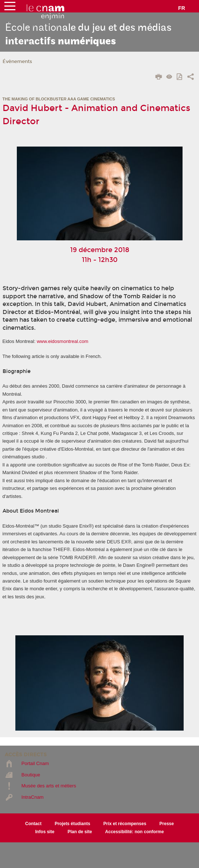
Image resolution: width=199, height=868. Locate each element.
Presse (167, 824)
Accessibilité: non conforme (134, 832)
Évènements (17, 62)
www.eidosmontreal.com (62, 341)
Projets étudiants (72, 824)
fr (182, 8)
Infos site (45, 832)
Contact (33, 824)
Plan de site (80, 832)
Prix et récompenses (125, 824)
